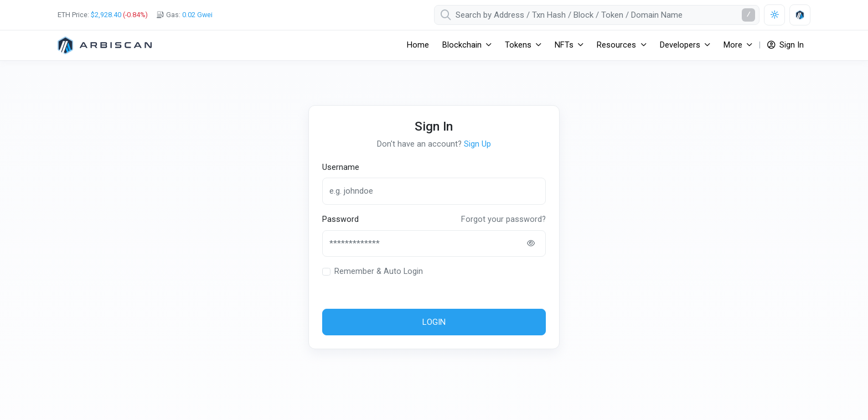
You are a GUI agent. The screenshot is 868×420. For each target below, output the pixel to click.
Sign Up (477, 144)
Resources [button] (616, 45)
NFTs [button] (564, 45)
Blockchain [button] (462, 45)
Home (418, 45)
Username (341, 167)
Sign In (786, 45)
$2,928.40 (106, 15)
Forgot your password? (503, 219)
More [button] (733, 45)
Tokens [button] (518, 45)
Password (340, 219)
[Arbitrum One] (105, 45)
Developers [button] (680, 45)
